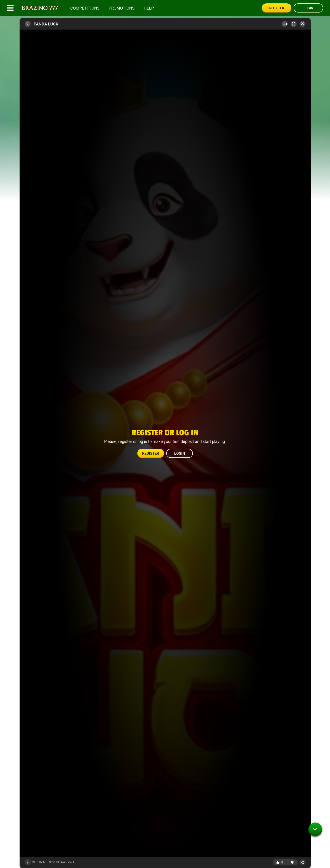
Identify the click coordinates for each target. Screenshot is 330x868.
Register (277, 8)
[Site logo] (40, 8)
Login (308, 8)
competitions (85, 8)
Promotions (122, 8)
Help (149, 8)
